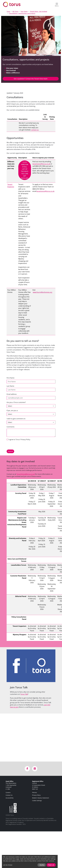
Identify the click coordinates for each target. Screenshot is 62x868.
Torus (8, 11)
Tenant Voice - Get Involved (38, 11)
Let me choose (8, 865)
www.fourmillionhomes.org (42, 292)
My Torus (15, 11)
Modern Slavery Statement (41, 798)
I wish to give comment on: (16, 419)
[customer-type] (31, 414)
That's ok (51, 865)
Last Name (10, 386)
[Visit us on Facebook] (27, 769)
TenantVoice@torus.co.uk (26, 474)
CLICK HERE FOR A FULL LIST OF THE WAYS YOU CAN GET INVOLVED (25, 170)
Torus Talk (24, 694)
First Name (10, 378)
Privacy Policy (36, 795)
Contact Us (9, 795)
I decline (42, 865)
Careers (8, 792)
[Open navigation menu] (57, 4)
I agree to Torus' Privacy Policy (19, 439)
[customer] (31, 406)
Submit (10, 451)
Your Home (24, 11)
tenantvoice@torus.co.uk (41, 164)
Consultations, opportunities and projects (22, 13)
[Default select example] (31, 422)
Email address (12, 394)
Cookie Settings (37, 801)
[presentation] (21, 446)
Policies (34, 792)
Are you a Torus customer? (16, 402)
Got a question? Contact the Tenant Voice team (31, 79)
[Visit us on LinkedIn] (35, 769)
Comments (11, 427)
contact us (35, 130)
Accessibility (10, 798)
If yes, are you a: (12, 410)
